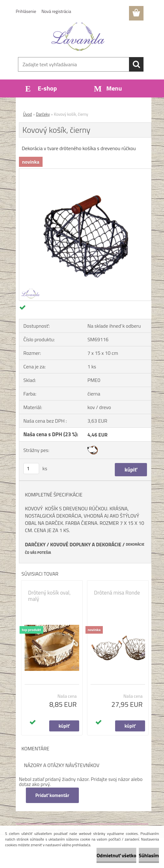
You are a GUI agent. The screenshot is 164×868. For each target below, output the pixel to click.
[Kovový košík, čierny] (85, 171)
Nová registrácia (56, 11)
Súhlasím (149, 855)
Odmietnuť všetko (116, 855)
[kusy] (31, 469)
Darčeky (43, 114)
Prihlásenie (26, 11)
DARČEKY (35, 544)
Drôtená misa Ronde (117, 593)
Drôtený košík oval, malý (49, 596)
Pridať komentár (52, 795)
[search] (136, 64)
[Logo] (78, 37)
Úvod (27, 114)
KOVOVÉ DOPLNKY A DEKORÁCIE (86, 544)
